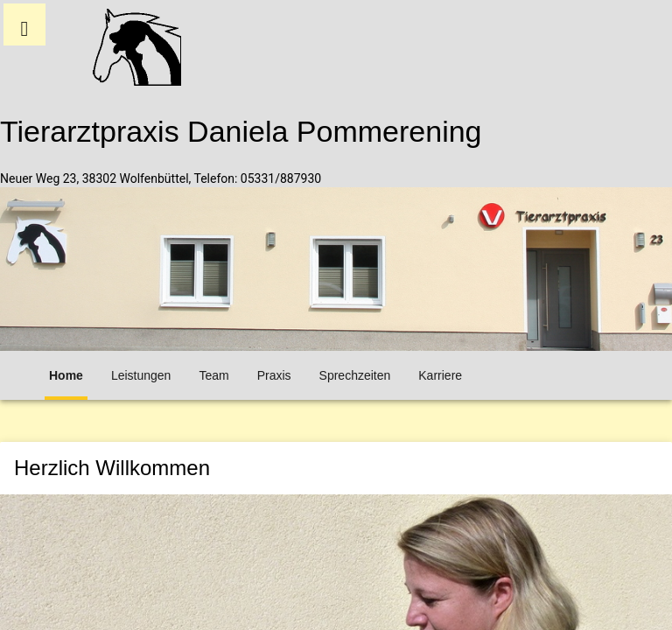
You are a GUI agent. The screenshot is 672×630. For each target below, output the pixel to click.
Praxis (274, 375)
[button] (24, 24)
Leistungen (141, 375)
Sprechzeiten (355, 375)
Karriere (440, 375)
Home (66, 375)
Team (213, 375)
